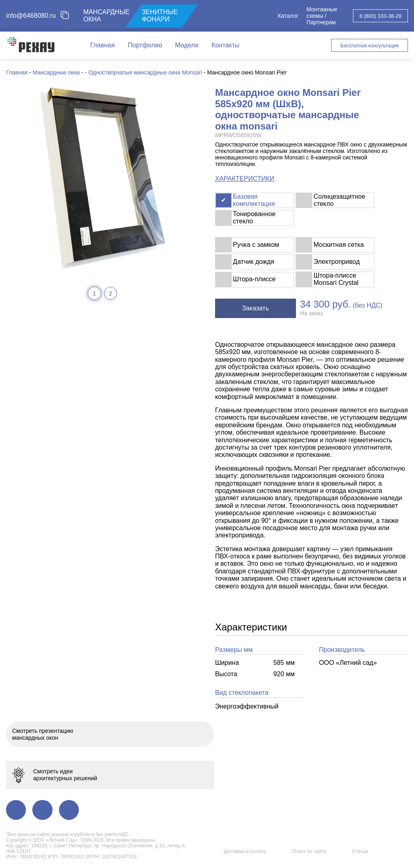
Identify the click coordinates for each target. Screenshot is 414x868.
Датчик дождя (253, 262)
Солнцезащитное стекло (340, 200)
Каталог (288, 16)
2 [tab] (110, 293)
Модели (187, 45)
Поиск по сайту (309, 851)
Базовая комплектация (254, 200)
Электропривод (337, 262)
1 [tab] (94, 293)
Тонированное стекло (254, 218)
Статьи (360, 851)
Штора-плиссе (254, 279)
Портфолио (145, 45)
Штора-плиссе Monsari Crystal (336, 279)
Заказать (256, 308)
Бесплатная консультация (370, 46)
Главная (102, 45)
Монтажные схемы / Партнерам (322, 16)
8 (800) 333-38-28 (380, 16)
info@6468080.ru (31, 16)
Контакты (225, 45)
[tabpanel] (103, 178)
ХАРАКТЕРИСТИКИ (245, 179)
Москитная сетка (339, 245)
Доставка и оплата (245, 851)
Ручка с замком (256, 245)
